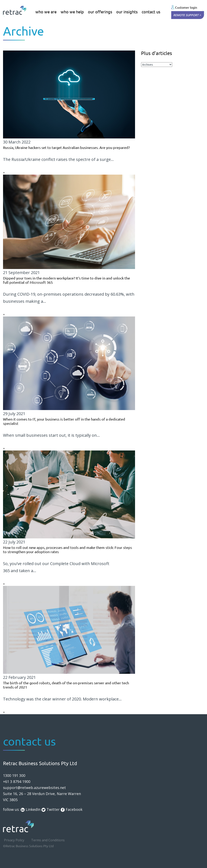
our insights (127, 12)
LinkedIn (31, 809)
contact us (151, 12)
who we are (46, 12)
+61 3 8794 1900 (17, 782)
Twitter (51, 809)
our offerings (100, 12)
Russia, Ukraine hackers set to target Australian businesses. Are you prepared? (66, 148)
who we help (72, 12)
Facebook (72, 809)
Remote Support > (187, 15)
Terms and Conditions (48, 840)
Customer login (184, 7)
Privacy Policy (14, 840)
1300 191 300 (14, 775)
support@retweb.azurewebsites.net (34, 788)
